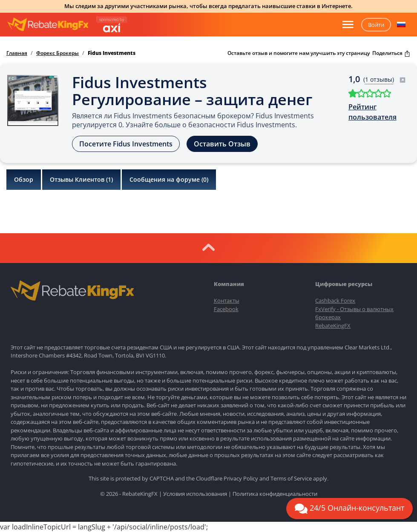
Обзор (24, 179)
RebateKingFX (333, 326)
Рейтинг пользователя (372, 112)
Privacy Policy (241, 478)
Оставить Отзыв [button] (222, 144)
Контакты (227, 300)
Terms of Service (291, 478)
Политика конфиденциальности (275, 494)
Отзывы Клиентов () (81, 180)
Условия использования (195, 494)
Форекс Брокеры (58, 53)
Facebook (226, 309)
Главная (17, 53)
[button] (401, 25)
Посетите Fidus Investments (126, 144)
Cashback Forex (335, 300)
